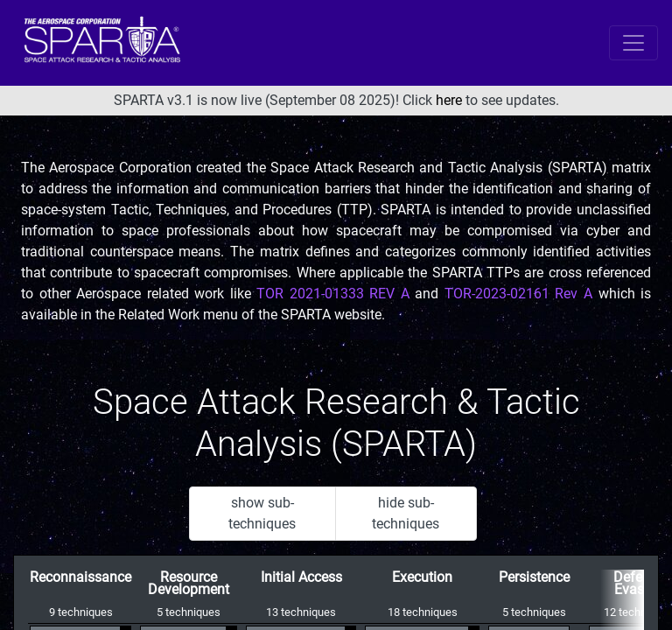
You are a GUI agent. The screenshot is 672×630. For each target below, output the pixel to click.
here (449, 100)
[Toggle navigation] (633, 43)
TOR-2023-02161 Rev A (518, 294)
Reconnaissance (80, 577)
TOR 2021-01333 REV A (333, 294)
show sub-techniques (262, 513)
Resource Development (189, 583)
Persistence (534, 577)
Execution (422, 577)
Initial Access (301, 577)
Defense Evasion (639, 583)
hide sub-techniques (406, 513)
